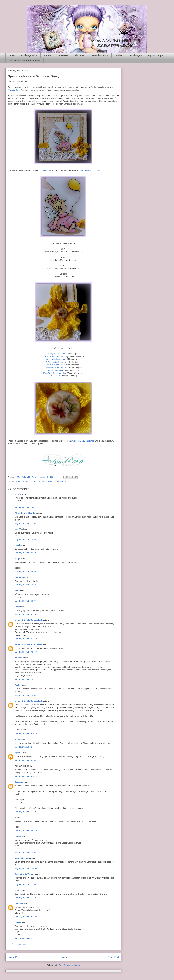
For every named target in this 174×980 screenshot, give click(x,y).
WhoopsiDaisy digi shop (89, 170)
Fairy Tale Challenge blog (54, 373)
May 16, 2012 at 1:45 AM (26, 760)
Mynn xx (19, 753)
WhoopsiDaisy (14, 90)
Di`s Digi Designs (55, 365)
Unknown (19, 904)
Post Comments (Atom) (69, 965)
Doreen (18, 836)
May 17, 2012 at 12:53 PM (26, 831)
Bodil (17, 591)
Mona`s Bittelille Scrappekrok (29, 620)
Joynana (19, 739)
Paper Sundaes (55, 370)
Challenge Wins (29, 55)
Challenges (136, 55)
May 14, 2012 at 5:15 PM (26, 539)
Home (12, 55)
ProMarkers (27, 481)
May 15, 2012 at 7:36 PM (26, 695)
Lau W (18, 529)
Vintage (49, 481)
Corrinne (19, 782)
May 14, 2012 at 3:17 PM (26, 523)
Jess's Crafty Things (24, 874)
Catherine (19, 577)
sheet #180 (47, 170)
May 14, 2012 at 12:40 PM (26, 507)
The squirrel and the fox (56, 368)
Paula (17, 685)
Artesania (19, 658)
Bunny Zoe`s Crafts (56, 354)
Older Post (113, 957)
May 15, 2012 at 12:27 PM (26, 652)
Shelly (18, 890)
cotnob (18, 494)
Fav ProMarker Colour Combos (24, 61)
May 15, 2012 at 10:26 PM (26, 734)
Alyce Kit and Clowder (25, 513)
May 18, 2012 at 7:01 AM (26, 884)
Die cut (18, 481)
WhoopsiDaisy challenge (84, 441)
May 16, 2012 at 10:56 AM (26, 776)
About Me (80, 55)
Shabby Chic (39, 481)
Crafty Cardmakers (51, 356)
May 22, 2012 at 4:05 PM (26, 938)
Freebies (119, 55)
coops (18, 559)
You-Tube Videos (100, 55)
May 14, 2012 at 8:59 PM (26, 572)
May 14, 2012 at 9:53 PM (26, 601)
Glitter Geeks (55, 376)
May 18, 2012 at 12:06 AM (26, 868)
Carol (17, 607)
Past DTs (64, 55)
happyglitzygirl (22, 858)
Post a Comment (19, 944)
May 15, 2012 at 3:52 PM (26, 679)
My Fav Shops (155, 55)
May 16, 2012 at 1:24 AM (26, 747)
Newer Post (14, 957)
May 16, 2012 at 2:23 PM (26, 812)
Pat (16, 818)
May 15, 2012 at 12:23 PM (26, 639)
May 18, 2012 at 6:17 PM (26, 898)
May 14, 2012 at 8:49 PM (26, 553)
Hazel (17, 545)
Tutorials (48, 55)
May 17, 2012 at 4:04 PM (26, 852)
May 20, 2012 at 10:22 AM (26, 917)
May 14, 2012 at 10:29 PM (26, 614)
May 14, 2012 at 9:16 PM (26, 585)
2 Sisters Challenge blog (57, 362)
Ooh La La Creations (56, 359)
